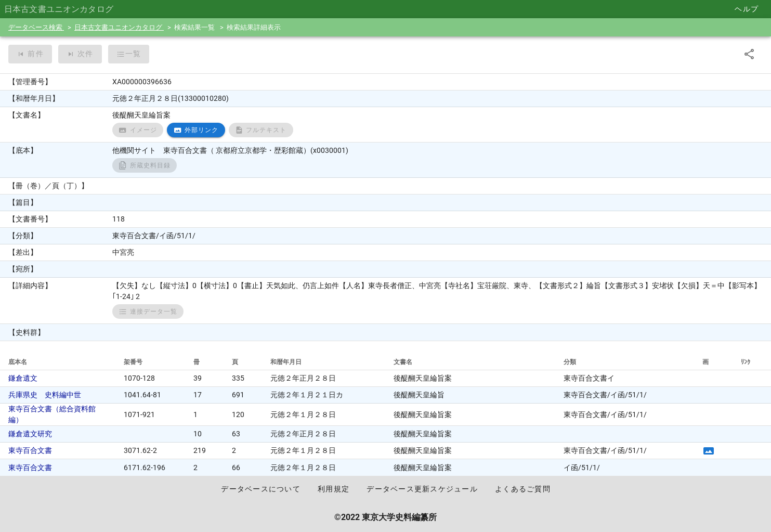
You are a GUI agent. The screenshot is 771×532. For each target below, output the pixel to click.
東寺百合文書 (30, 450)
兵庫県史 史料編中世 (45, 395)
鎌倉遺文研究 (30, 434)
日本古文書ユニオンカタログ (119, 27)
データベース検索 (36, 27)
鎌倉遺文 (23, 378)
